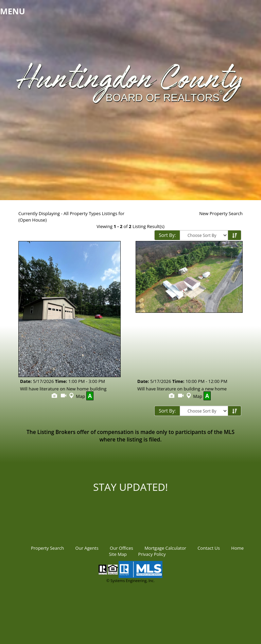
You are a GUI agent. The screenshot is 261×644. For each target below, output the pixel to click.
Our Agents (87, 548)
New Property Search (221, 213)
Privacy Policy (152, 554)
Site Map (118, 554)
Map (76, 396)
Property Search (47, 548)
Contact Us (209, 548)
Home (237, 548)
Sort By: (167, 235)
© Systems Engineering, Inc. (130, 581)
